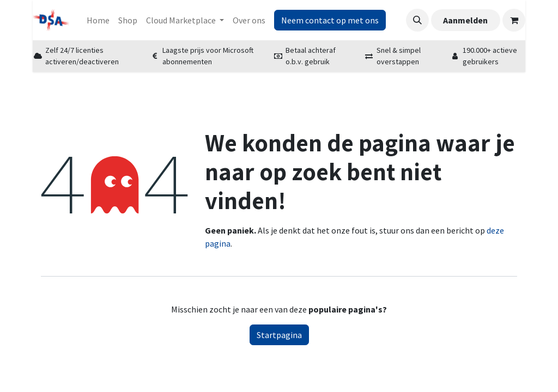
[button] (417, 20)
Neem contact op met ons (330, 20)
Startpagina (279, 335)
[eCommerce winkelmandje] (514, 20)
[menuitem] (98, 20)
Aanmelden (465, 20)
